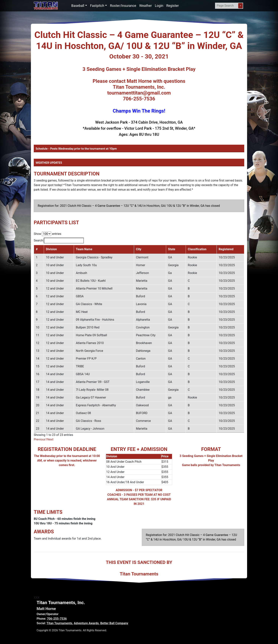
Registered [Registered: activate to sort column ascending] (226, 249)
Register (173, 6)
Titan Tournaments (59, 623)
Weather (145, 6)
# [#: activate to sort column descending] (37, 249)
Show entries (48, 234)
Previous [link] (40, 439)
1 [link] (46, 439)
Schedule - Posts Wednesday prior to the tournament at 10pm (76, 148)
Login (159, 6)
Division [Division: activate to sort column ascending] (50, 249)
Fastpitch (97, 6)
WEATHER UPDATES (49, 163)
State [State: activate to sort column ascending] (173, 249)
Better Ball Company (114, 623)
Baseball (78, 6)
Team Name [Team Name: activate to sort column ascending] (83, 249)
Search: (59, 241)
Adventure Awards (86, 623)
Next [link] (50, 439)
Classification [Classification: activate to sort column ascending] (197, 249)
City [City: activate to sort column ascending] (140, 249)
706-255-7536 (57, 619)
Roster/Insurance (123, 6)
